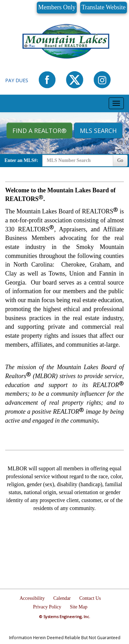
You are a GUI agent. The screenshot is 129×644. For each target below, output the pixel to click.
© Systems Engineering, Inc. (65, 617)
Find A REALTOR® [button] (39, 131)
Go (120, 160)
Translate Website (104, 7)
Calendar (62, 598)
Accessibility (32, 598)
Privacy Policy (47, 607)
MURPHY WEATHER (64, 548)
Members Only (57, 7)
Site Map (79, 607)
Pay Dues (17, 80)
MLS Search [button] (98, 131)
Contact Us (90, 598)
